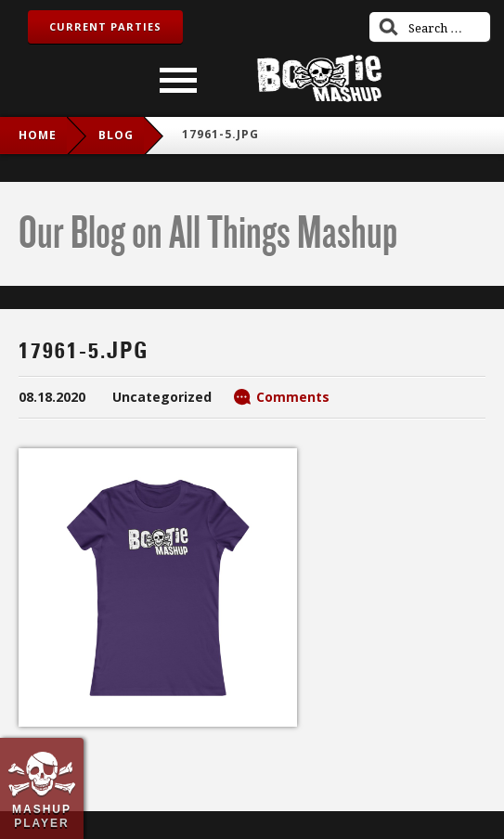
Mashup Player (42, 816)
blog (116, 135)
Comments (293, 397)
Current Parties (105, 26)
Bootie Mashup (319, 78)
